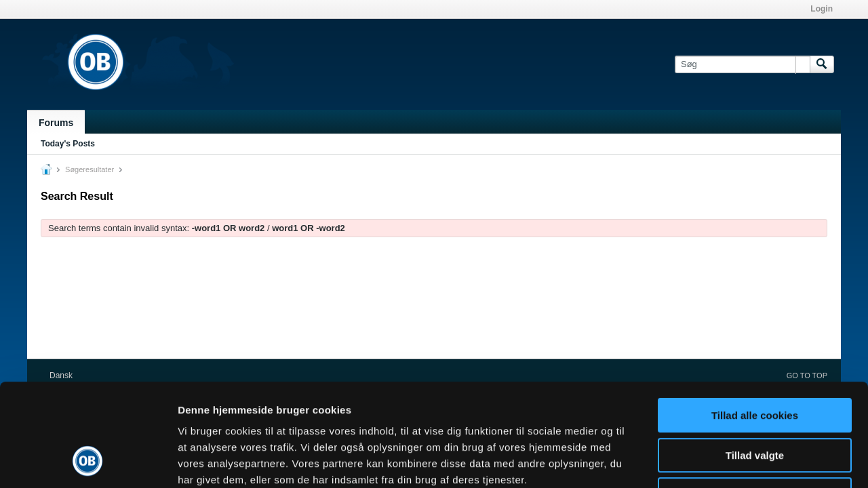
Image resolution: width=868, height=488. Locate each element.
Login (822, 9)
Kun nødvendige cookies (755, 402)
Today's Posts (68, 144)
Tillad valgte (755, 362)
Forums (56, 123)
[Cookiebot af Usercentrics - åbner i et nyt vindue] (88, 462)
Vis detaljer (705, 461)
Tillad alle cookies (755, 322)
